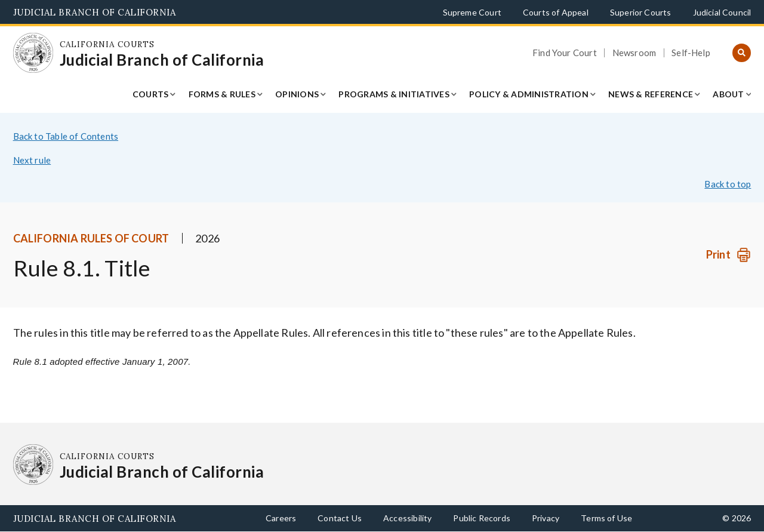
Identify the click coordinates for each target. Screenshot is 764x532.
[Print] (728, 255)
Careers (281, 518)
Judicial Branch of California (95, 12)
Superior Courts (641, 12)
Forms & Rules (222, 94)
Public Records (482, 518)
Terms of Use (606, 518)
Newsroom (634, 53)
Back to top (728, 184)
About (728, 94)
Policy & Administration (529, 94)
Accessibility (407, 518)
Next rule (32, 160)
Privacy (546, 518)
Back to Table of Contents (66, 136)
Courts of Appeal (556, 12)
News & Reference (651, 94)
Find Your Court (565, 53)
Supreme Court (472, 12)
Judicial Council (722, 12)
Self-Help (691, 53)
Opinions (297, 94)
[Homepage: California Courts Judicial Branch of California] (33, 53)
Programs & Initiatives (394, 94)
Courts (151, 94)
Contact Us (340, 518)
